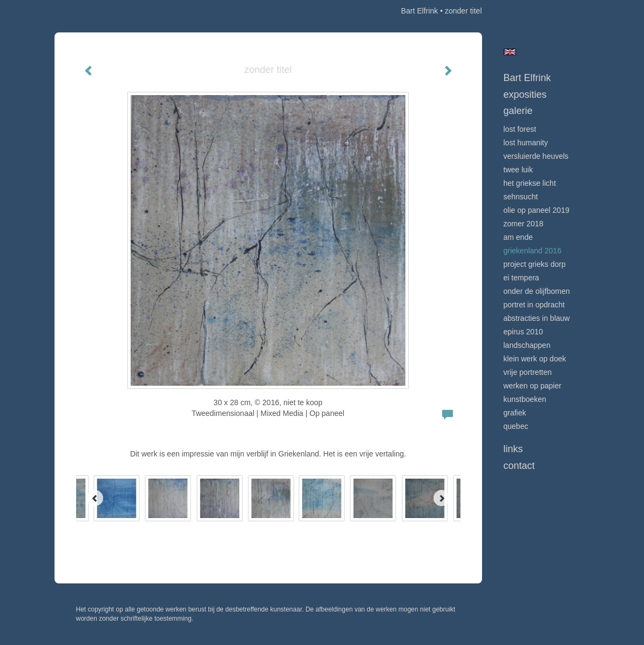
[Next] (442, 498)
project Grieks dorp (535, 264)
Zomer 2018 (524, 224)
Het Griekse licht (530, 183)
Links (513, 449)
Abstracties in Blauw (537, 318)
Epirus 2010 (523, 332)
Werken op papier (533, 386)
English (510, 52)
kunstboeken (525, 399)
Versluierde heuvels (536, 156)
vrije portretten (528, 372)
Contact (519, 466)
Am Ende (518, 237)
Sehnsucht (521, 197)
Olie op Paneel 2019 (537, 210)
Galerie (518, 111)
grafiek (515, 413)
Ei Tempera (521, 278)
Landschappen (527, 345)
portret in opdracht (534, 305)
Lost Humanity (526, 143)
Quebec (516, 426)
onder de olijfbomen (537, 291)
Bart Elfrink (419, 11)
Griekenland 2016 (533, 251)
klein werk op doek (535, 359)
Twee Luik (518, 170)
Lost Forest (520, 129)
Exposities (525, 95)
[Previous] (95, 498)
